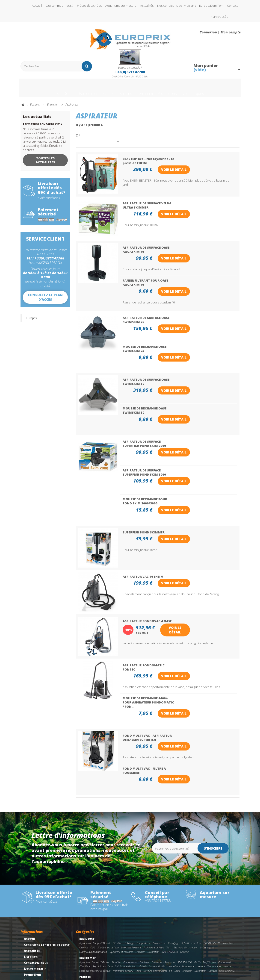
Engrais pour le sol (123, 933)
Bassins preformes (98, 943)
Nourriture (228, 891)
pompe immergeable (173, 962)
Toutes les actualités (45, 165)
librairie (139, 933)
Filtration (117, 891)
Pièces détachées (89, 6)
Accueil (37, 6)
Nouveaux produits (38, 928)
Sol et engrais (207, 895)
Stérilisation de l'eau (108, 895)
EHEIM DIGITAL (212, 891)
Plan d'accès (219, 17)
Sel (171, 918)
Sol (186, 948)
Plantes (101, 91)
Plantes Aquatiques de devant (132, 929)
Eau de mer (76, 91)
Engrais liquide (103, 933)
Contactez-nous (36, 911)
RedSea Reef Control (205, 910)
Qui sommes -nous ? (59, 6)
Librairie (184, 899)
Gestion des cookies (39, 952)
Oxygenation (172, 943)
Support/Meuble (102, 891)
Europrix (31, 322)
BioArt (83, 933)
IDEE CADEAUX (170, 899)
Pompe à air (159, 891)
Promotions (177, 91)
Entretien (140, 899)
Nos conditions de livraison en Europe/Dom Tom (190, 6)
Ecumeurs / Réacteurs (163, 910)
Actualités (147, 6)
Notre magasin (35, 917)
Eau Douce (47, 91)
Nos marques (210, 91)
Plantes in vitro (223, 929)
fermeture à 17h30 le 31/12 (43, 128)
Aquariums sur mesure (121, 6)
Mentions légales (37, 946)
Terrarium (148, 91)
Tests (169, 895)
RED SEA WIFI (185, 910)
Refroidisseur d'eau (191, 891)
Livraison (31, 905)
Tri (78, 140)
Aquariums (85, 891)
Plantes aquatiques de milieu (165, 929)
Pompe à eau (143, 891)
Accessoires (208, 948)
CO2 (93, 895)
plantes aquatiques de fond (198, 929)
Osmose (84, 895)
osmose (201, 914)
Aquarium (84, 910)
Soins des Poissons (131, 895)
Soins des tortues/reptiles (200, 962)
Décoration (153, 899)
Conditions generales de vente (47, 893)
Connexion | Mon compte (220, 32)
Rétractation (34, 940)
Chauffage (174, 891)
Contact (232, 6)
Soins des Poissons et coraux (95, 918)
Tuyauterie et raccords (121, 899)
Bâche (83, 943)
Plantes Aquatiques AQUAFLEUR (97, 929)
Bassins (123, 91)
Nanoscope (188, 914)
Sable (177, 918)
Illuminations (116, 948)
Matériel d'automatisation (93, 899)
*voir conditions (49, 202)
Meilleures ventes (37, 934)
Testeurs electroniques (186, 895)
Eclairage (129, 891)
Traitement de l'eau (154, 895)
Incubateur (143, 967)
